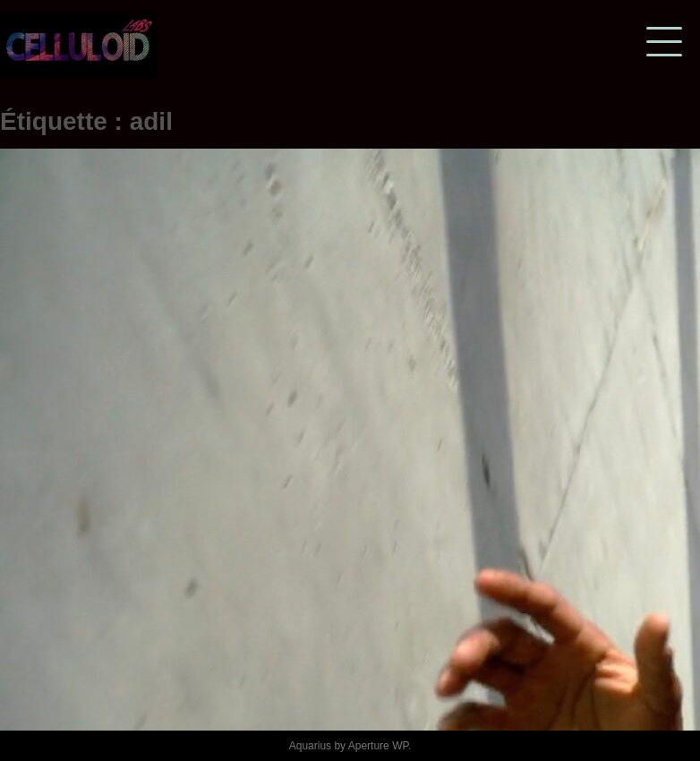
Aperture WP (378, 746)
